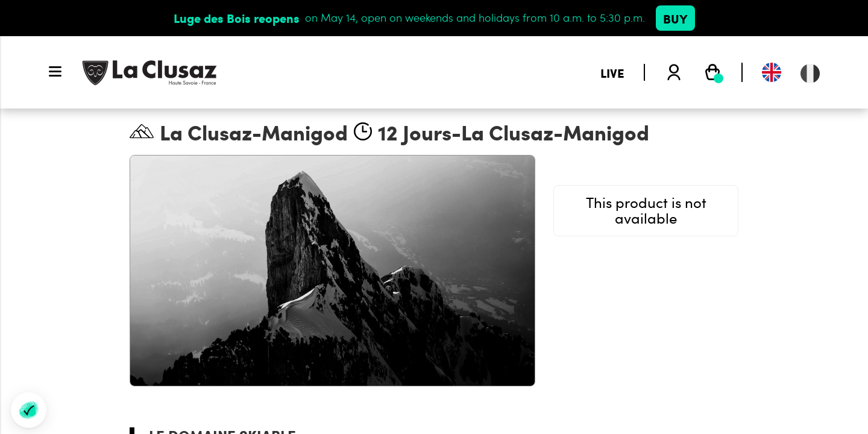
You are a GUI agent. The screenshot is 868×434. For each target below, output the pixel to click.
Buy (675, 18)
